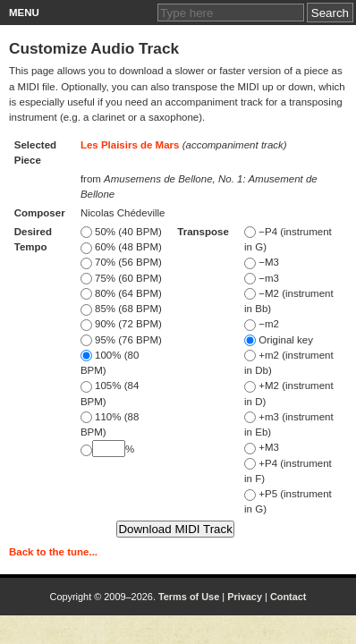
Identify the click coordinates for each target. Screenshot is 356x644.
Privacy (245, 597)
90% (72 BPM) (121, 324)
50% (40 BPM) (121, 232)
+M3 (262, 447)
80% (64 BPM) (121, 293)
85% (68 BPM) (121, 309)
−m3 (262, 278)
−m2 (262, 324)
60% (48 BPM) (121, 247)
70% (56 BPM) (121, 262)
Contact (288, 597)
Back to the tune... (53, 552)
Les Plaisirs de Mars (130, 145)
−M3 (262, 262)
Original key (279, 340)
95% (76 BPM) (121, 340)
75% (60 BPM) (121, 278)
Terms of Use (189, 597)
